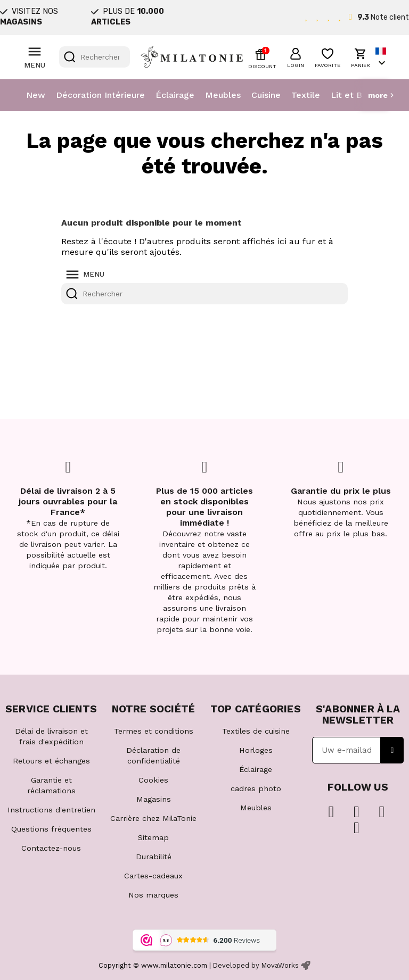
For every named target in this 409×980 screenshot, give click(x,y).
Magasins (154, 799)
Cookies (153, 780)
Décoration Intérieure (100, 95)
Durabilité (154, 857)
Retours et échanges (51, 761)
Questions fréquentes (51, 829)
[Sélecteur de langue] (382, 57)
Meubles (223, 95)
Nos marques (153, 895)
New (36, 95)
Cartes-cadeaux (153, 876)
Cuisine (266, 95)
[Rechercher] (95, 57)
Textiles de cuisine (256, 731)
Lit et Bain (352, 95)
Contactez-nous (51, 848)
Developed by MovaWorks (256, 965)
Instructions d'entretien (51, 810)
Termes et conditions (154, 731)
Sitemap (153, 837)
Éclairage (175, 95)
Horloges (256, 750)
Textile (306, 95)
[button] (296, 56)
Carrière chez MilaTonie (153, 818)
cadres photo (256, 788)
